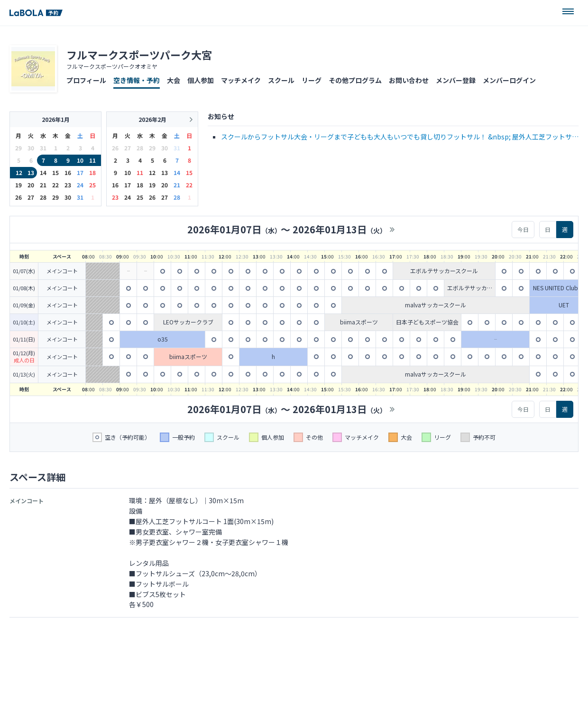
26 (18, 197)
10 (80, 160)
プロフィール (86, 80)
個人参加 (201, 80)
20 (31, 185)
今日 (523, 229)
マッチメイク (241, 80)
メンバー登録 (456, 80)
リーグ (312, 80)
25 (92, 185)
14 (43, 172)
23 (68, 185)
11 (92, 160)
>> (392, 230)
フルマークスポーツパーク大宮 (139, 55)
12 (19, 172)
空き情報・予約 (137, 80)
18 (92, 172)
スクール (281, 80)
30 (68, 197)
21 (43, 185)
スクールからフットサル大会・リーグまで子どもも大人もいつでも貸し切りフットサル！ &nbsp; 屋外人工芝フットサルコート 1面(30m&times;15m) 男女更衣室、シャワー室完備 (400, 137)
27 (31, 197)
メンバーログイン (509, 80)
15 (55, 172)
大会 (174, 80)
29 (55, 197)
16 (68, 172)
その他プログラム (355, 80)
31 (80, 197)
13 (31, 172)
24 (80, 185)
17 (80, 172)
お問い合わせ (409, 80)
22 (55, 185)
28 (43, 197)
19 (18, 185)
